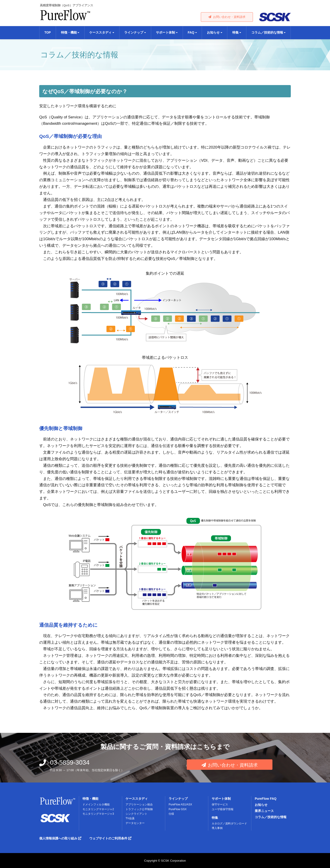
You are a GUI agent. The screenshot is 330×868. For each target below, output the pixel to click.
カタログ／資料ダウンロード (229, 824)
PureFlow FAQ (266, 799)
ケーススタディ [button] (100, 32)
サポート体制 (221, 799)
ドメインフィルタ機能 (96, 804)
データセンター (135, 823)
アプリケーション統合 (139, 804)
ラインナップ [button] (134, 32)
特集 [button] (235, 32)
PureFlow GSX (178, 809)
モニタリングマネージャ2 (98, 809)
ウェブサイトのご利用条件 (110, 838)
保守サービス (220, 804)
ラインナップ (178, 799)
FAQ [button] (191, 32)
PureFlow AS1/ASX (180, 804)
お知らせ (261, 805)
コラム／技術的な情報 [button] (267, 32)
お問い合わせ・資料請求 (227, 17)
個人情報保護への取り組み (60, 838)
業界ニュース (264, 811)
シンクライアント (136, 814)
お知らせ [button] (213, 32)
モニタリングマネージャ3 (98, 814)
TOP (48, 32)
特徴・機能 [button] (69, 32)
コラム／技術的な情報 (271, 817)
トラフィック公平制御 (139, 809)
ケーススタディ (137, 799)
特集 (215, 818)
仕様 (171, 814)
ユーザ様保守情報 (223, 809)
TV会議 (130, 818)
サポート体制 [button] (165, 32)
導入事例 (217, 828)
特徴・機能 (90, 799)
